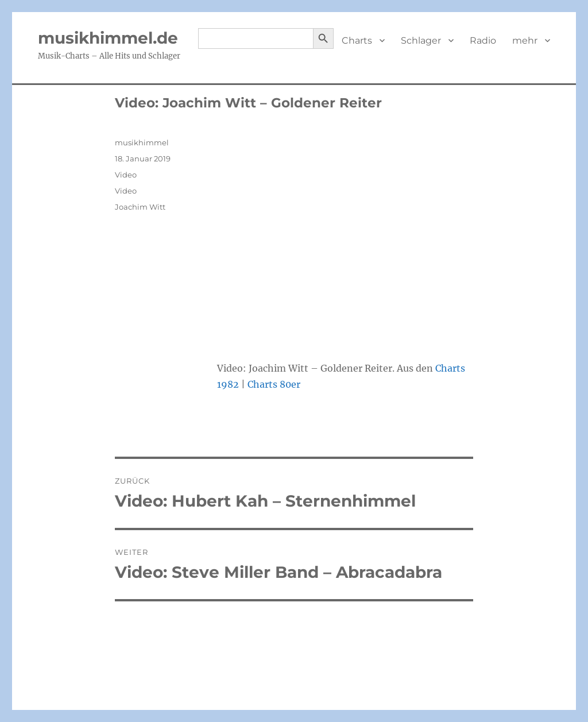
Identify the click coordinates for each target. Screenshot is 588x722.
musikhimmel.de (108, 38)
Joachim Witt (140, 207)
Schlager (421, 40)
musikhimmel (142, 142)
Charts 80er (274, 384)
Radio (483, 40)
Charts (357, 40)
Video (126, 175)
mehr (525, 40)
